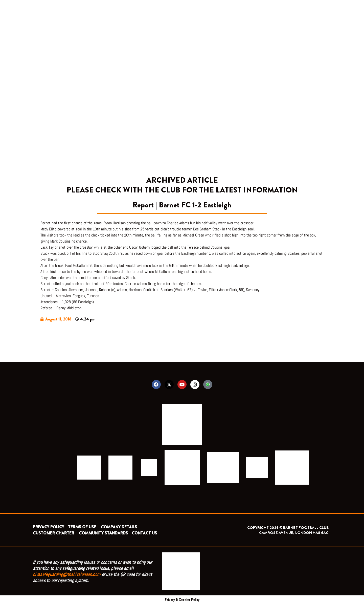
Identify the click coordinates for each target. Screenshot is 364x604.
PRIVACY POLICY (49, 527)
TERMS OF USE (83, 527)
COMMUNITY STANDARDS (103, 533)
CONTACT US (144, 533)
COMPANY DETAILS (119, 527)
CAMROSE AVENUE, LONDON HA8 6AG (294, 533)
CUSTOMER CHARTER (53, 533)
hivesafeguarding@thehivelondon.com (67, 574)
